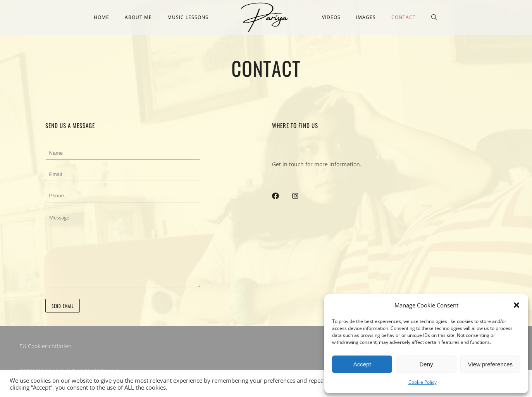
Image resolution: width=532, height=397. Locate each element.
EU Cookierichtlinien (46, 346)
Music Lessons (188, 17)
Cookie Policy (423, 382)
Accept (362, 364)
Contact (404, 17)
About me (138, 17)
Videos (331, 17)
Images (366, 17)
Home (102, 17)
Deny (426, 364)
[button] (517, 305)
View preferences (491, 364)
